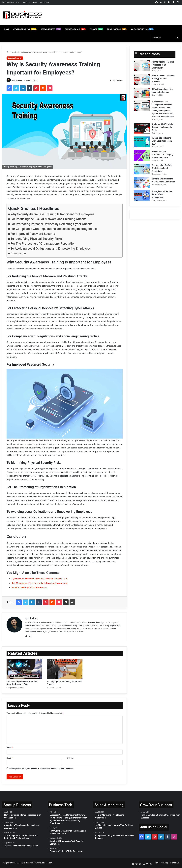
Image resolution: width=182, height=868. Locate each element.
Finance (96, 29)
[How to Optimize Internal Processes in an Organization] (142, 66)
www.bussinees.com (44, 863)
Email (10, 758)
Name (10, 747)
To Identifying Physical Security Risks (36, 239)
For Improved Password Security (33, 234)
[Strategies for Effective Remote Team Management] (142, 195)
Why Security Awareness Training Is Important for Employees (52, 214)
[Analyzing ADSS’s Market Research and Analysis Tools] (142, 128)
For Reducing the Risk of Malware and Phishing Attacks (48, 219)
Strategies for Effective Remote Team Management (162, 194)
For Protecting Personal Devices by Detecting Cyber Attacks (51, 224)
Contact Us (45, 2)
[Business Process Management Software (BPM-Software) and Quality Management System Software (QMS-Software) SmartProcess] (142, 106)
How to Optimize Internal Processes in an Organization (163, 65)
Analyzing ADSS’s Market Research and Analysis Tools (163, 127)
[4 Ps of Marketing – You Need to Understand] (142, 93)
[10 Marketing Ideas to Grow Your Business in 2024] (142, 142)
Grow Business (51, 29)
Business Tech (117, 29)
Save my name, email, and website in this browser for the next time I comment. (41, 769)
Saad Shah (16, 80)
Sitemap (26, 2)
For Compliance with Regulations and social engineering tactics (54, 229)
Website (70, 758)
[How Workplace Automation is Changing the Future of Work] (142, 155)
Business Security (23, 52)
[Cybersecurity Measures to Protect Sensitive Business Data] (24, 669)
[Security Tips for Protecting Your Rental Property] (65, 669)
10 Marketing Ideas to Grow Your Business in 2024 (162, 141)
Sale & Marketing (142, 29)
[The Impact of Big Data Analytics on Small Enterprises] (142, 169)
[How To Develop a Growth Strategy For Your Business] (142, 79)
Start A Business (25, 29)
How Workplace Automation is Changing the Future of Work (162, 155)
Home (35, 2)
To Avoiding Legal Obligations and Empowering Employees (51, 248)
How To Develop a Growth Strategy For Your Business (163, 78)
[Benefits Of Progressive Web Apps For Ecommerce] (142, 183)
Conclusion (18, 253)
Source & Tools (75, 29)
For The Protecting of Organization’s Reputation (43, 244)
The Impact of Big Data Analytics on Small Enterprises (162, 168)
